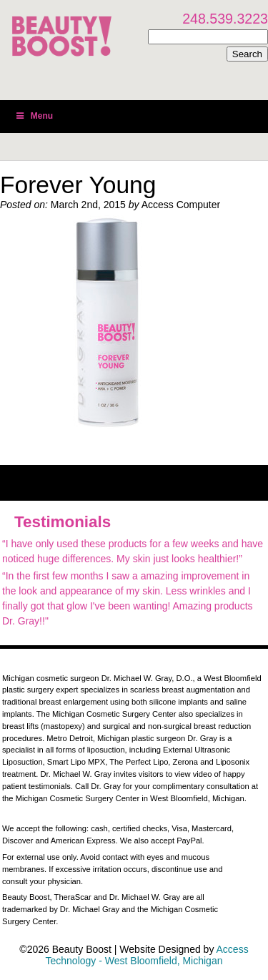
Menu (34, 116)
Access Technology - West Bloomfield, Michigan (147, 955)
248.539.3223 (225, 19)
